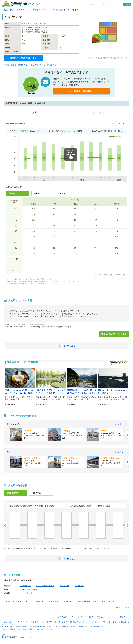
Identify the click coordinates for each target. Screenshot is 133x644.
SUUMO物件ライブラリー (39, 10)
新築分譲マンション (82, 622)
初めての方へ (63, 617)
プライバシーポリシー (106, 617)
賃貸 (32, 622)
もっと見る (119, 424)
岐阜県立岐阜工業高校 (29, 589)
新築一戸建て (107, 622)
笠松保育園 (79, 586)
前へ (6, 526)
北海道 (5, 629)
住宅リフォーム (15, 627)
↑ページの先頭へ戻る (123, 608)
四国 (37, 629)
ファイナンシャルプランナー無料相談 (90, 627)
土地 (125, 622)
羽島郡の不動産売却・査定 (23, 58)
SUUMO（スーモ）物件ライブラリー (21, 4)
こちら (97, 548)
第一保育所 (64, 586)
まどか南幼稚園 (26, 593)
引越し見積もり (48, 627)
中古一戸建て (117, 622)
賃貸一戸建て (62, 622)
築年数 (37, 193)
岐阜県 (55, 10)
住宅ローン (58, 627)
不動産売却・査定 (28, 627)
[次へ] (127, 435)
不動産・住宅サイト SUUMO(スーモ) (15, 622)
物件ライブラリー (70, 627)
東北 (10, 629)
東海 (29, 629)
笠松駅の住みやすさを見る (114, 334)
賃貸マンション (41, 622)
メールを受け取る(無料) (81, 91)
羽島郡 (63, 10)
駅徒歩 (62, 193)
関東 (14, 629)
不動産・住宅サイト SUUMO (14, 10)
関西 (33, 629)
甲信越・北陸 (21, 629)
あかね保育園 (25, 586)
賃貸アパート (52, 622)
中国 (41, 629)
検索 (128, 4)
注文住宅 (5, 627)
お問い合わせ (124, 617)
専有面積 (12, 193)
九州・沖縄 (48, 629)
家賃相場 (71, 622)
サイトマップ (77, 617)
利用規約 (90, 617)
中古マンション (96, 622)
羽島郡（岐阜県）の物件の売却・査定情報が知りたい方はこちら (30, 65)
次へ (127, 526)
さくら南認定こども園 (45, 586)
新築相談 (38, 627)
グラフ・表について (120, 124)
